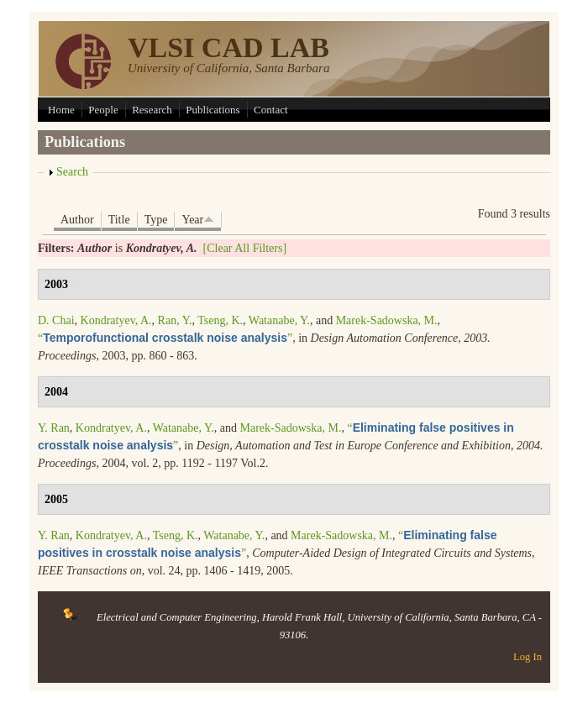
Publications (213, 110)
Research (152, 110)
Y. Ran (54, 428)
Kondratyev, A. (116, 320)
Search (72, 172)
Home (61, 110)
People (103, 110)
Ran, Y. (175, 320)
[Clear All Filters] (245, 248)
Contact (270, 110)
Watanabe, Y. (279, 320)
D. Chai (56, 320)
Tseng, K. (220, 320)
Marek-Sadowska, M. (387, 320)
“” (165, 338)
